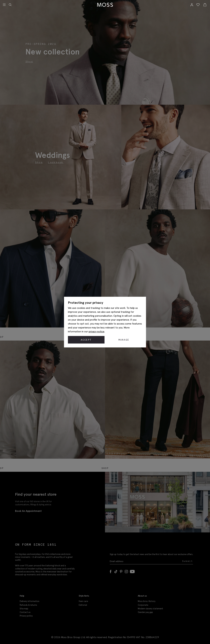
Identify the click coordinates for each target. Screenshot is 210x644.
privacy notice (96, 331)
